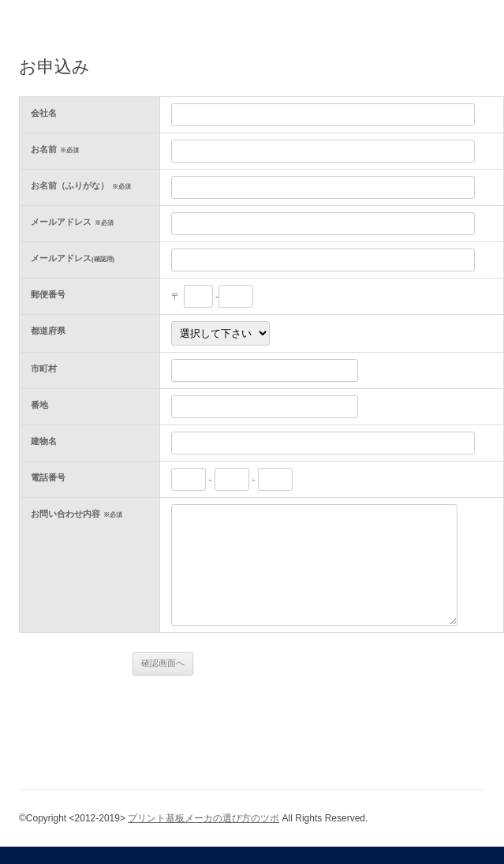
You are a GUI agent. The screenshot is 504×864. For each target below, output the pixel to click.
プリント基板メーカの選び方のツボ (203, 818)
